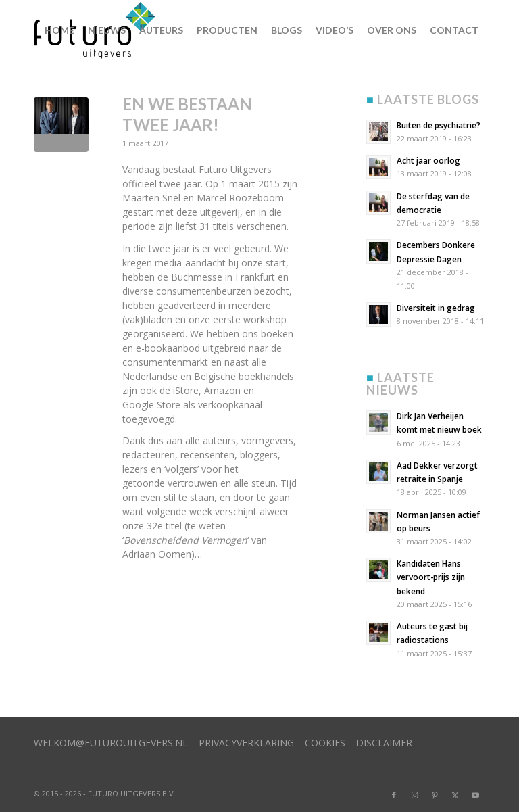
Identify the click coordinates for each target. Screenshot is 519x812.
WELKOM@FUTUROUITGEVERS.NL (111, 743)
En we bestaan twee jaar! (187, 114)
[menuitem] (59, 30)
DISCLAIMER (384, 743)
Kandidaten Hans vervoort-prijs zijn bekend (431, 577)
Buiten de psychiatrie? (439, 125)
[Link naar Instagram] (414, 795)
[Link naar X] (455, 795)
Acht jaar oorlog (428, 160)
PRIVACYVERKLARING (246, 743)
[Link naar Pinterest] (435, 795)
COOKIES (325, 743)
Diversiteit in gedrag (436, 308)
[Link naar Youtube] (475, 795)
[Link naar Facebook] (394, 795)
